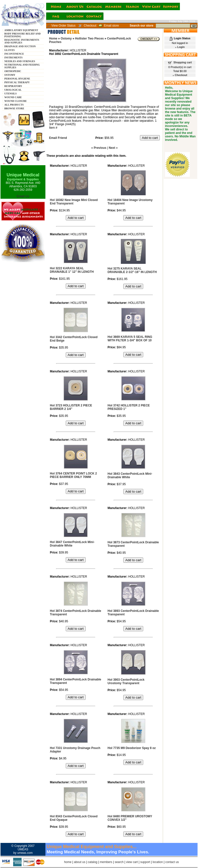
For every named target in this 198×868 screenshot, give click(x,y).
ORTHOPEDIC (13, 71)
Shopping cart (183, 62)
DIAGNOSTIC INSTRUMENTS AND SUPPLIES (22, 41)
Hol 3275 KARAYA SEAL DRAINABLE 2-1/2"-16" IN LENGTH (132, 270)
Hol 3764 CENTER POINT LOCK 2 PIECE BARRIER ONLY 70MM (73, 475)
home (68, 862)
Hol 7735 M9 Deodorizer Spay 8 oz (132, 748)
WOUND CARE (13, 97)
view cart (132, 862)
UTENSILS (11, 94)
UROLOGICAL (13, 90)
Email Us (23, 196)
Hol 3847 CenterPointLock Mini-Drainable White (72, 544)
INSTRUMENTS (14, 58)
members (106, 862)
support (145, 862)
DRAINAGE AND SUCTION (20, 46)
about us (80, 862)
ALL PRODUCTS (14, 105)
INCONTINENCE (14, 54)
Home (53, 39)
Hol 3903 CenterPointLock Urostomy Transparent (126, 681)
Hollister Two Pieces (89, 39)
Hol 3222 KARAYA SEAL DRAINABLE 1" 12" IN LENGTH (72, 270)
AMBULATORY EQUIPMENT (21, 30)
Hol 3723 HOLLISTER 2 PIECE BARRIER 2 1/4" (71, 407)
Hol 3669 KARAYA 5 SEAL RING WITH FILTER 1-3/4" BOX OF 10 (130, 339)
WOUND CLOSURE (16, 101)
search (119, 862)
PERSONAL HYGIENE (17, 79)
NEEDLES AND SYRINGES (20, 61)
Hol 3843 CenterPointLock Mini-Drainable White (130, 475)
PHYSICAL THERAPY (17, 82)
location (158, 862)
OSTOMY (10, 75)
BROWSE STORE (14, 108)
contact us (172, 862)
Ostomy (66, 39)
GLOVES (10, 50)
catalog (93, 862)
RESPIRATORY (13, 86)
